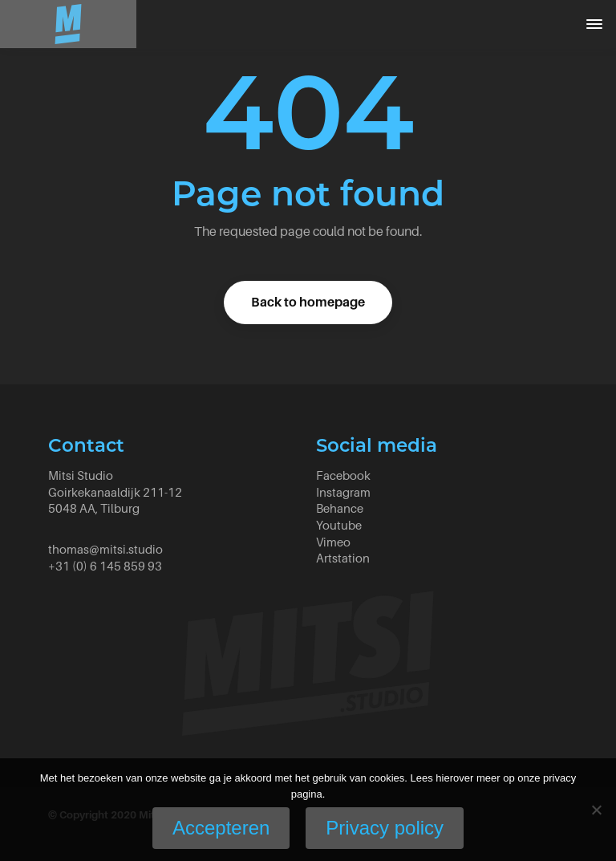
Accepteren (221, 828)
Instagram (343, 492)
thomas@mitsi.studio (105, 549)
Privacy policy (385, 828)
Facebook (343, 475)
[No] (596, 810)
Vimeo (333, 542)
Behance (340, 508)
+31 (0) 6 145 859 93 (105, 566)
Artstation (343, 558)
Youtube (339, 525)
